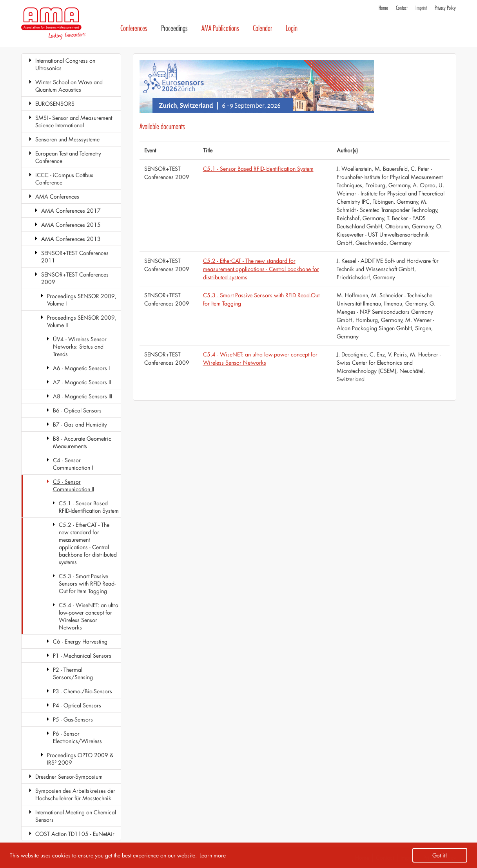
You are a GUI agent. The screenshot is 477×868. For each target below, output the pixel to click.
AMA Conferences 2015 (71, 225)
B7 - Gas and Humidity (80, 424)
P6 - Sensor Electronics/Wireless (77, 737)
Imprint (421, 8)
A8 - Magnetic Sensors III (83, 396)
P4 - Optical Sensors (77, 705)
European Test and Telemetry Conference (68, 157)
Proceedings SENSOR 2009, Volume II (82, 321)
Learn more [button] (213, 855)
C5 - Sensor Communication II (73, 485)
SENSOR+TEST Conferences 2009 (75, 278)
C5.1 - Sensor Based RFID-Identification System (89, 507)
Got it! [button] (440, 855)
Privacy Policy (445, 8)
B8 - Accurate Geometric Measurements (82, 442)
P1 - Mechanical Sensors (82, 656)
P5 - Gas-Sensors (73, 719)
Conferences (134, 28)
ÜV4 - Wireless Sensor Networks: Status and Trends (80, 346)
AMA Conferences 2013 (71, 239)
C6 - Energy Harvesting (80, 641)
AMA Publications (220, 28)
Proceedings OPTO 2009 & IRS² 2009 (80, 759)
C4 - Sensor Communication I (73, 464)
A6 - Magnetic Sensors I (81, 368)
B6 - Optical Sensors (77, 410)
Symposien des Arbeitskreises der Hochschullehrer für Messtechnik (75, 794)
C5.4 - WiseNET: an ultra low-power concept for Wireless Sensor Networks (89, 616)
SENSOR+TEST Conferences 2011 (75, 257)
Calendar (262, 28)
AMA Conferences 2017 (71, 211)
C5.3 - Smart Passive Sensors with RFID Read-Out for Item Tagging (87, 583)
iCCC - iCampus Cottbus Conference (64, 179)
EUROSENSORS (55, 104)
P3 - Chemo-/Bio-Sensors (83, 691)
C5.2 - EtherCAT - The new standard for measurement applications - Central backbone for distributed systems (88, 543)
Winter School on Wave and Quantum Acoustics (69, 86)
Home (383, 8)
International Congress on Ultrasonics (65, 64)
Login (292, 28)
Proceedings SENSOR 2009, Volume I (82, 300)
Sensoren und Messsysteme (67, 139)
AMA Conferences (57, 196)
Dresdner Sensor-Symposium (69, 777)
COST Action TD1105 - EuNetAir (75, 834)
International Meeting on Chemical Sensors (76, 816)
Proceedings (174, 28)
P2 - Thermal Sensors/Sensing (73, 673)
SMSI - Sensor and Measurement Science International (74, 121)
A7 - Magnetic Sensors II (82, 382)
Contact (402, 8)
